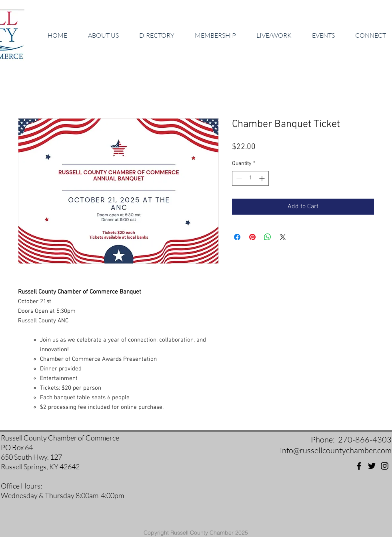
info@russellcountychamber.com (336, 450)
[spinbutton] (250, 178)
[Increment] (263, 178)
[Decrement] (238, 178)
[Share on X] (283, 237)
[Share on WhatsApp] (268, 237)
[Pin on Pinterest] (252, 237)
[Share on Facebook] (237, 237)
